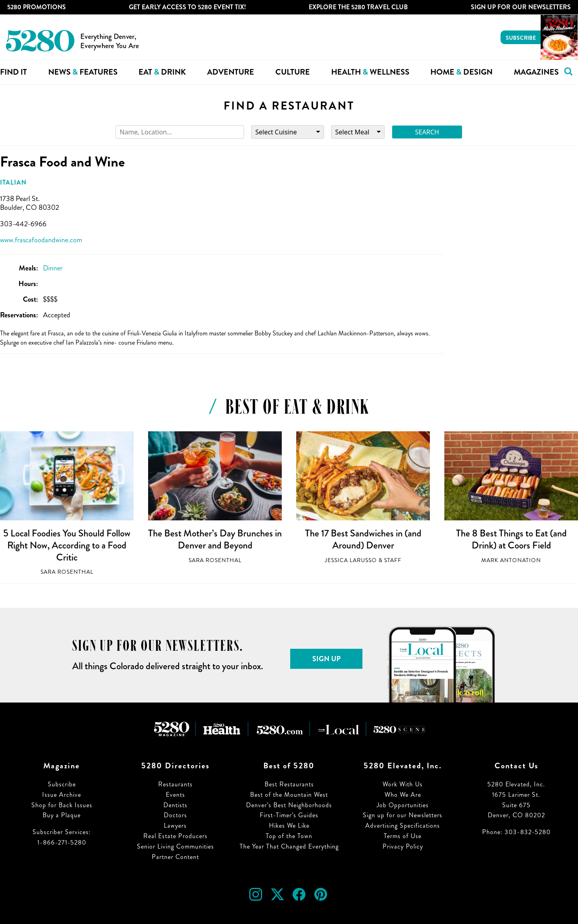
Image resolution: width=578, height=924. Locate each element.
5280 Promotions (37, 7)
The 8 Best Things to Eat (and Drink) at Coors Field (511, 539)
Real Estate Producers (175, 836)
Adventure (231, 72)
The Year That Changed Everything (289, 846)
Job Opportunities (403, 805)
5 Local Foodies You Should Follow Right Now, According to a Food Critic (67, 545)
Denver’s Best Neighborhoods (289, 805)
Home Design (461, 72)
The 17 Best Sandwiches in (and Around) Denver (363, 539)
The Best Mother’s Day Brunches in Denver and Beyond (215, 539)
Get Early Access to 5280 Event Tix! (187, 7)
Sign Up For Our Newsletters (521, 7)
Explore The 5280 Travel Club (358, 7)
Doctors (175, 815)
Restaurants (175, 784)
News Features (83, 72)
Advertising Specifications (403, 826)
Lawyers (175, 826)
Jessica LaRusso (351, 560)
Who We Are (403, 795)
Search (427, 132)
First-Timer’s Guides (289, 815)
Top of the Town (289, 836)
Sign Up (327, 659)
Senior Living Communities (175, 846)
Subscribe (521, 38)
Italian (13, 182)
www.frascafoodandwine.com (41, 240)
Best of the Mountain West (289, 795)
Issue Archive (62, 795)
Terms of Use (403, 836)
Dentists (175, 805)
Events (175, 795)
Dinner (53, 268)
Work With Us (403, 784)
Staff (393, 560)
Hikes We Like (289, 826)
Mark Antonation (511, 560)
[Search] (180, 132)
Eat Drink (162, 72)
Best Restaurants (289, 784)
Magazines (536, 72)
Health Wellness (370, 72)
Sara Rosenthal (67, 572)
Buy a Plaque (62, 815)
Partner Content (175, 857)
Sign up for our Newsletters (403, 815)
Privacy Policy (403, 846)
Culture (293, 72)
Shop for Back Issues (62, 805)
